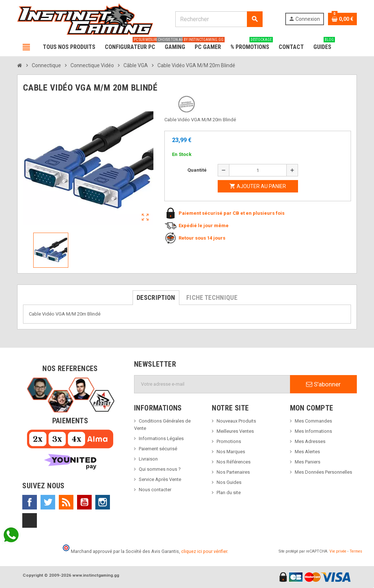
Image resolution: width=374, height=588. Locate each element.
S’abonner (323, 384)
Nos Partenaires (233, 472)
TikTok (30, 520)
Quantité (197, 170)
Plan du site (229, 492)
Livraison (148, 459)
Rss (66, 502)
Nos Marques (231, 452)
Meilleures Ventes (235, 431)
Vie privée (338, 551)
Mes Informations (313, 431)
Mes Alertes (307, 452)
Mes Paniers (308, 462)
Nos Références (234, 462)
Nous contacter (155, 490)
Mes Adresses (310, 441)
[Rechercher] (219, 19)
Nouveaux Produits (236, 421)
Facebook (30, 502)
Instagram (103, 502)
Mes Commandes (313, 421)
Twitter (48, 502)
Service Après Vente (160, 479)
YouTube (84, 502)
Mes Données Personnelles (323, 472)
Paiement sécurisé (158, 449)
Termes (356, 551)
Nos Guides (229, 482)
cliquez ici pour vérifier (204, 551)
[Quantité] (258, 170)
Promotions (229, 441)
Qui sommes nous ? (160, 469)
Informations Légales (161, 438)
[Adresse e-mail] (212, 384)
